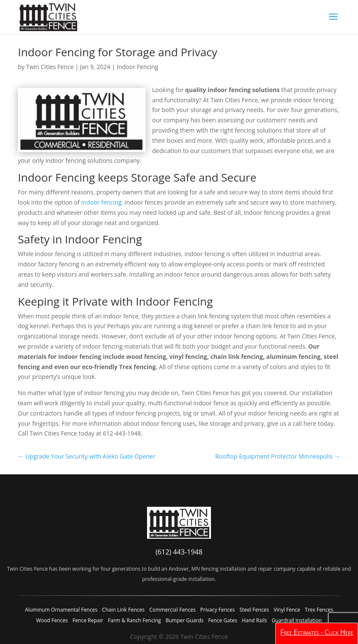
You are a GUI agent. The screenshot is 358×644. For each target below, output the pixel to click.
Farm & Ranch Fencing (134, 620)
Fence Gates (222, 620)
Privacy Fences (218, 610)
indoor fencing (101, 202)
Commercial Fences (172, 610)
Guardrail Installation (297, 620)
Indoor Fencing (137, 67)
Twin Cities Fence (50, 67)
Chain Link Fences (124, 610)
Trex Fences (319, 610)
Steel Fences (254, 610)
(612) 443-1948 (179, 552)
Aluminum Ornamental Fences (61, 610)
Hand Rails (254, 620)
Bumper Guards (184, 620)
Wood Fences (52, 620)
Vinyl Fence (287, 610)
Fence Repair (88, 620)
